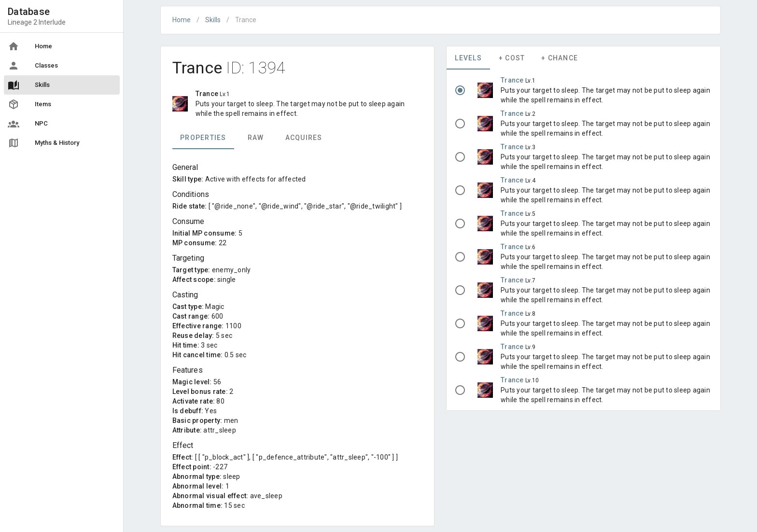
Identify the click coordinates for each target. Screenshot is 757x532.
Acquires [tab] (303, 138)
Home (182, 20)
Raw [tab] (255, 138)
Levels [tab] (468, 58)
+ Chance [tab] (560, 58)
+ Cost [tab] (512, 58)
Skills (213, 20)
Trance (513, 80)
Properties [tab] (203, 138)
